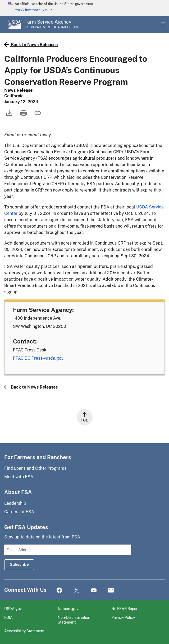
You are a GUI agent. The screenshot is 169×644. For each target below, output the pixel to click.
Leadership (15, 503)
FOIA (8, 617)
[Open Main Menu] (163, 24)
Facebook (59, 591)
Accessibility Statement (24, 631)
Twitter (77, 591)
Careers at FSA (19, 512)
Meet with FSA (19, 477)
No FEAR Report (125, 609)
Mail (111, 591)
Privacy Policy (123, 617)
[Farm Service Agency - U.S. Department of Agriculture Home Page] (52, 24)
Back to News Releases (31, 45)
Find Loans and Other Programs (35, 468)
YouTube (94, 591)
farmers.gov (68, 609)
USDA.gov (13, 609)
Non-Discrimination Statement (74, 620)
